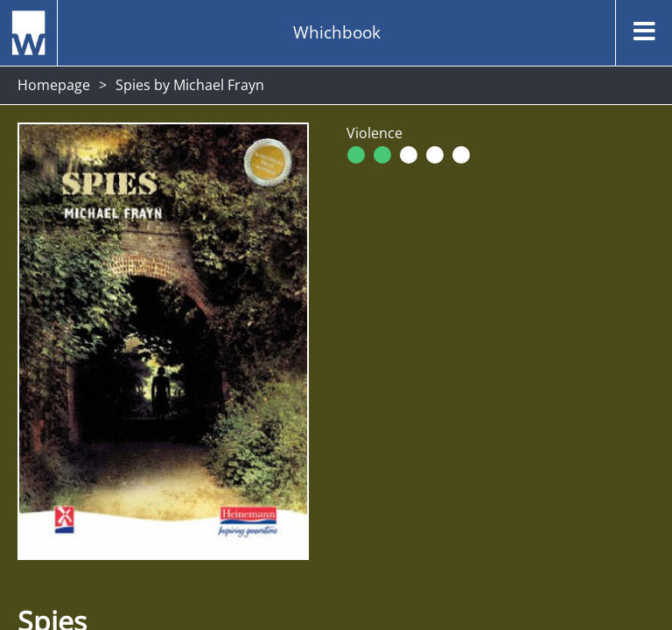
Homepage (54, 85)
